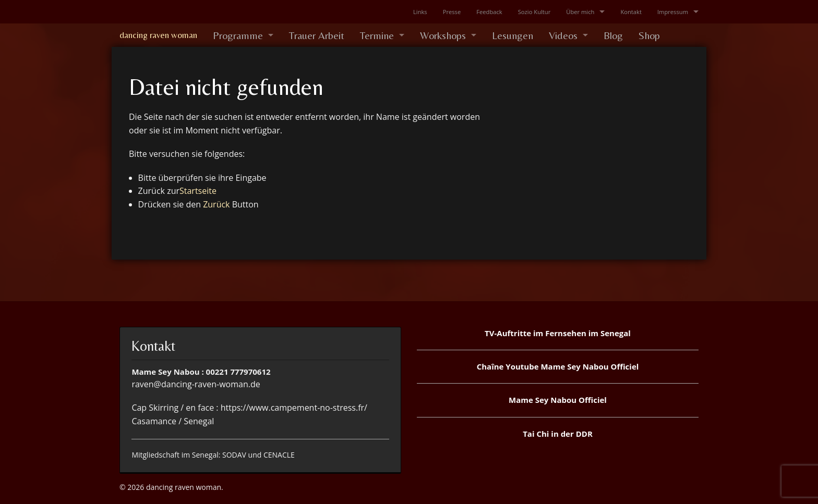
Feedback (489, 12)
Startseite (198, 191)
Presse (452, 12)
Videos (563, 35)
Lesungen (513, 35)
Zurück (216, 204)
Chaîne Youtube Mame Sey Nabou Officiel (558, 366)
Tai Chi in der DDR (558, 434)
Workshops (443, 35)
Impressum (673, 12)
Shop (649, 35)
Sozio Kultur (534, 12)
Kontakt (631, 12)
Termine (377, 35)
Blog (613, 35)
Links (420, 12)
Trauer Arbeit (317, 35)
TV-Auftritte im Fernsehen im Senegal (558, 333)
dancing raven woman (158, 35)
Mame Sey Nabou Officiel (558, 400)
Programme (238, 35)
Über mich (580, 12)
